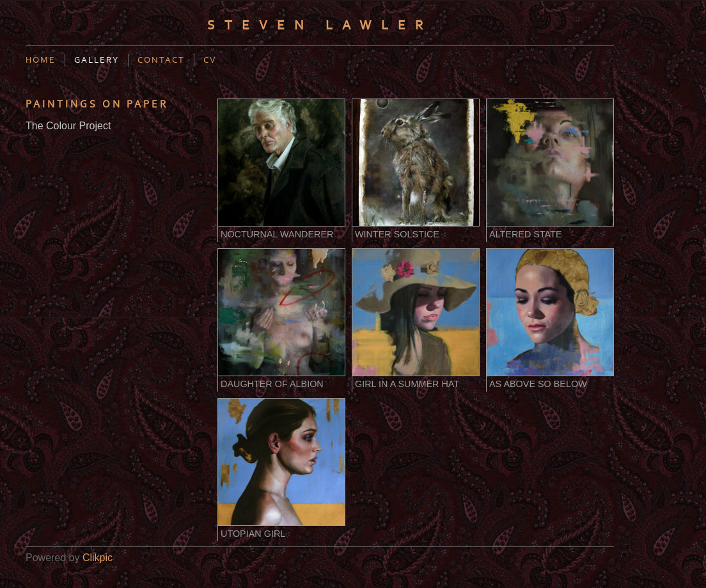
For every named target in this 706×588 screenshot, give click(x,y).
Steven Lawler (320, 25)
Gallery (97, 60)
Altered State (526, 234)
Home (41, 60)
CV (210, 60)
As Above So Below (538, 384)
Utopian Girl (253, 534)
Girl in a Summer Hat (407, 384)
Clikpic (98, 558)
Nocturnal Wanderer (277, 234)
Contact (161, 60)
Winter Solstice (397, 234)
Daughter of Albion (272, 384)
